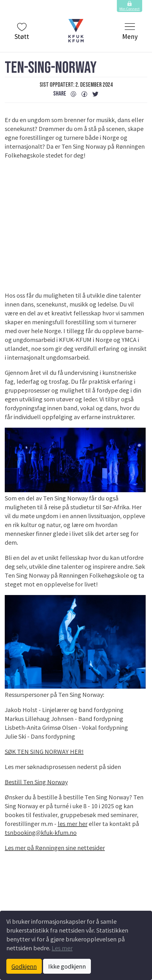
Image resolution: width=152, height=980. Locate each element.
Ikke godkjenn (67, 966)
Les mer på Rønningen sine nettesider (55, 848)
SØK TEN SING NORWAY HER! (44, 751)
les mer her (73, 824)
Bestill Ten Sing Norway (36, 782)
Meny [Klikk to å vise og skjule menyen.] (130, 31)
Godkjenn (24, 966)
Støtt (22, 31)
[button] (76, 31)
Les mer (62, 948)
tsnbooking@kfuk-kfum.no (41, 832)
